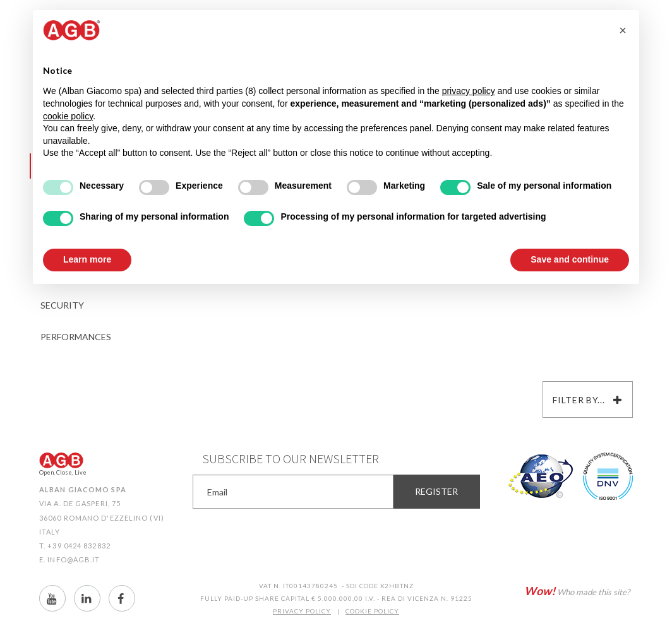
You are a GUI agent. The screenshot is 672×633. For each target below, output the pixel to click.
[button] (623, 30)
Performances (76, 337)
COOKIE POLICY (372, 611)
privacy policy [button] (469, 91)
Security (62, 305)
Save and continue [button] (570, 259)
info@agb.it (74, 559)
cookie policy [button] (68, 116)
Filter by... (588, 400)
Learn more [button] (87, 259)
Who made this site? (577, 591)
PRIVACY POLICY (302, 611)
